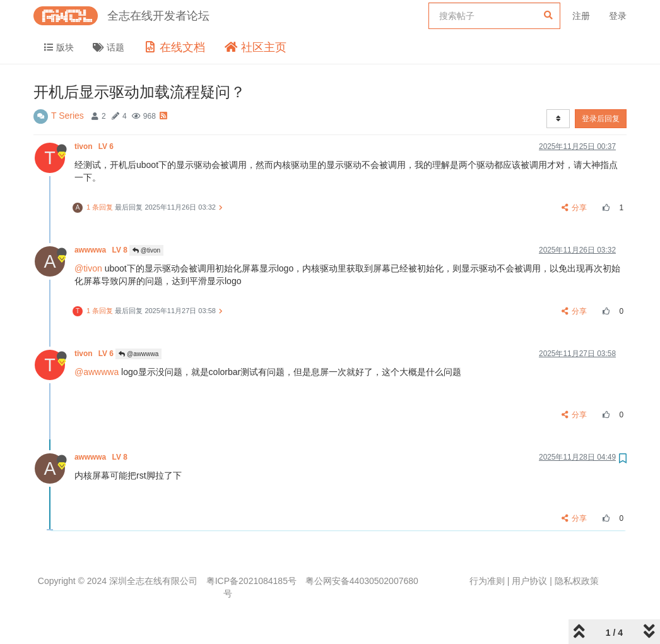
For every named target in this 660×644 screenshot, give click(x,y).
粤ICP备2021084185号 (251, 581)
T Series (68, 116)
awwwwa (102, 250)
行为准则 (487, 581)
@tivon (146, 250)
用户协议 (529, 581)
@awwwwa (138, 354)
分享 (575, 208)
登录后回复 (601, 119)
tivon (95, 146)
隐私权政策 (577, 581)
